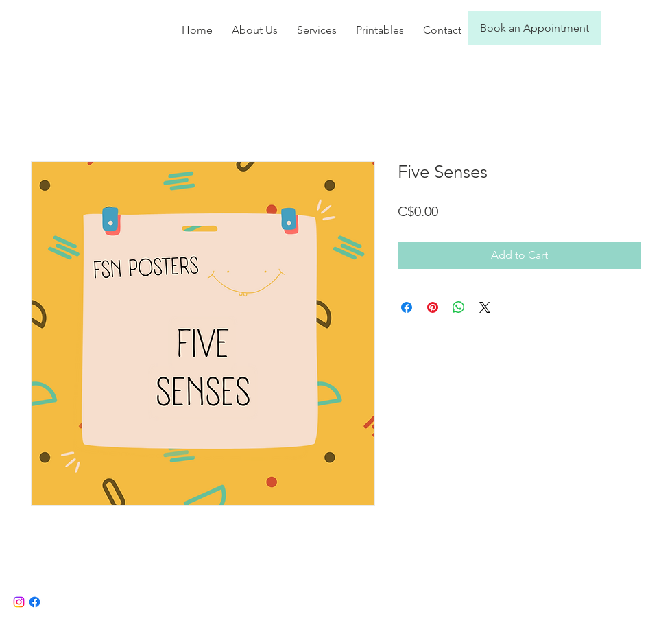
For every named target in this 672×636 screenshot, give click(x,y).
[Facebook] (35, 602)
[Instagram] (19, 602)
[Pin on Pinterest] (433, 307)
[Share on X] (485, 307)
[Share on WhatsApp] (459, 307)
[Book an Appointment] (535, 28)
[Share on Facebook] (407, 307)
